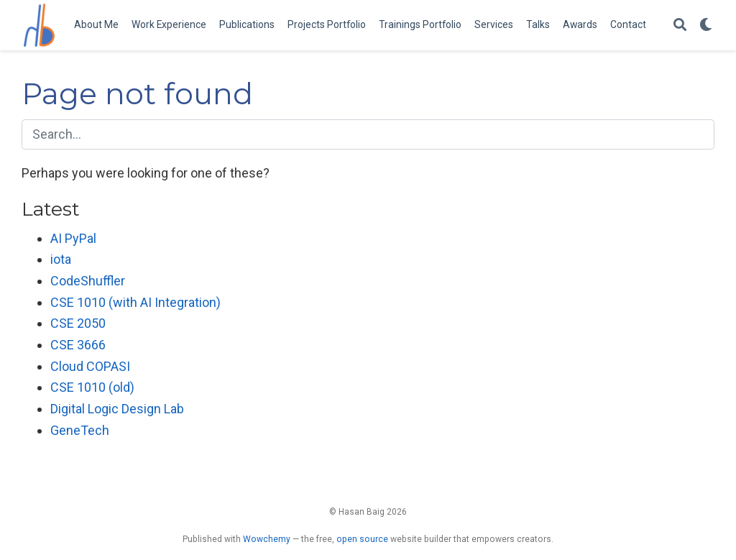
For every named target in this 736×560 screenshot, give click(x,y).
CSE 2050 (78, 323)
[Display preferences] (706, 26)
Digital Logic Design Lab (117, 409)
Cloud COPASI (90, 366)
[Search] (680, 26)
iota (61, 259)
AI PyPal (73, 238)
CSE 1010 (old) (92, 387)
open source (362, 539)
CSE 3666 (78, 345)
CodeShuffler (88, 281)
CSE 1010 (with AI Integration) (135, 302)
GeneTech (80, 430)
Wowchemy (267, 539)
